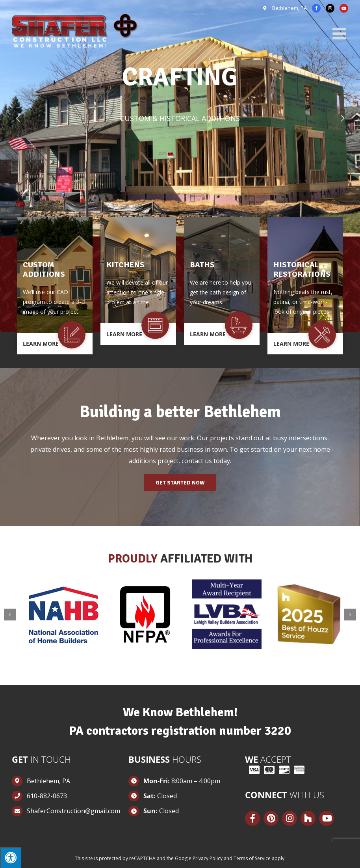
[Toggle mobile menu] (340, 34)
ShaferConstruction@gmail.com (71, 811)
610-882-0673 (47, 796)
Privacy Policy (208, 858)
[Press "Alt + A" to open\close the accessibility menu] (10, 858)
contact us (197, 461)
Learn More (44, 344)
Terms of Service (252, 858)
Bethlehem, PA (289, 8)
